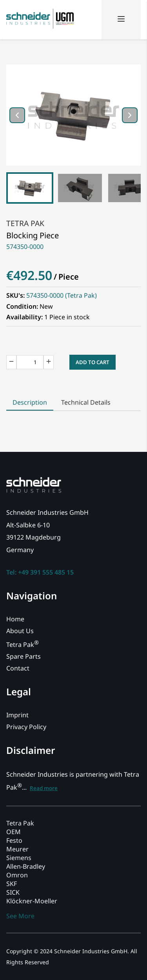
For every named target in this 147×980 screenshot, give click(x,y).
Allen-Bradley (26, 866)
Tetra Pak (25, 223)
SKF (12, 884)
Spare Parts (24, 656)
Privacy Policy (26, 727)
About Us (20, 631)
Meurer (17, 849)
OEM (14, 832)
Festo (14, 840)
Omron (17, 875)
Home (15, 619)
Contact (18, 668)
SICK (13, 892)
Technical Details (86, 402)
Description (30, 402)
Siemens (19, 858)
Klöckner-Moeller (32, 901)
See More (20, 916)
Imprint (17, 715)
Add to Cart (93, 362)
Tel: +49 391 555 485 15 (40, 572)
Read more (44, 788)
